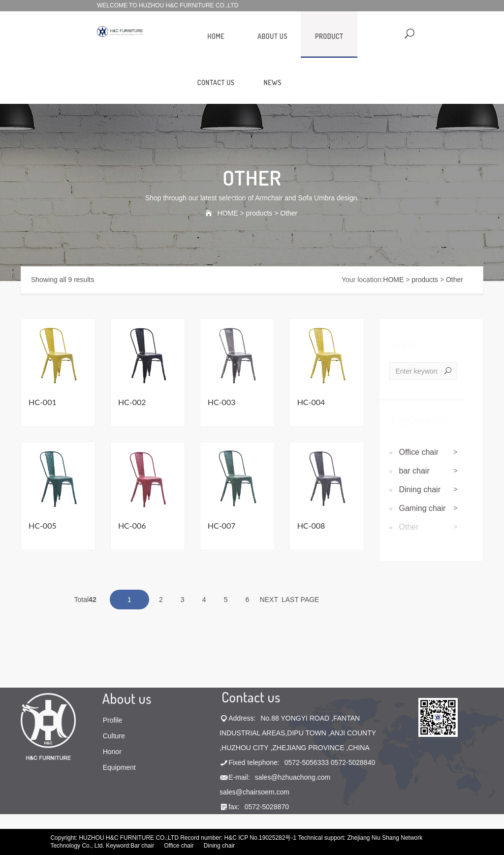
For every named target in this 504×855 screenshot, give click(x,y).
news (272, 82)
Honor (112, 752)
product (329, 36)
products (259, 213)
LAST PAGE (300, 600)
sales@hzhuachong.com (293, 777)
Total (84, 600)
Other (289, 213)
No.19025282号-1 (273, 838)
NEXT (269, 600)
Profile (113, 720)
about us (272, 36)
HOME (216, 36)
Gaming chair (423, 508)
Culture (114, 736)
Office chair (419, 452)
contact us (216, 82)
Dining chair (420, 490)
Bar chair (142, 846)
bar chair (414, 471)
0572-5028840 (353, 762)
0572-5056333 (307, 762)
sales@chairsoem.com (254, 792)
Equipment (119, 767)
